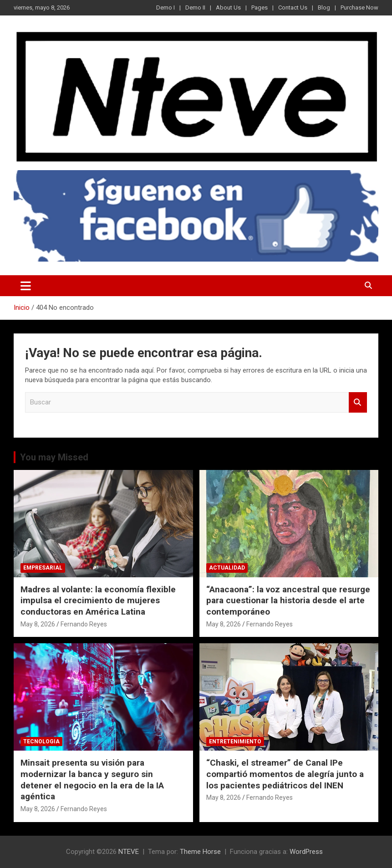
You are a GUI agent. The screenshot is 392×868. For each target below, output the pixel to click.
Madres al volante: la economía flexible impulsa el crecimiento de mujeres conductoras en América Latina (98, 601)
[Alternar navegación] (26, 286)
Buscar (358, 402)
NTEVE (129, 852)
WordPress (306, 852)
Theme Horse (200, 852)
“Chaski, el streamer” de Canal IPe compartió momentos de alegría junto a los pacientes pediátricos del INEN (285, 774)
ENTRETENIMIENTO (235, 742)
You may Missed (54, 457)
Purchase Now (359, 8)
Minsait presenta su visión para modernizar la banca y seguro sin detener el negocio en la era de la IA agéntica (92, 780)
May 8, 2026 (38, 624)
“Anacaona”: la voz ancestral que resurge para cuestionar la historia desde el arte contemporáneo (288, 601)
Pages (260, 8)
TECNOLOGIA (41, 742)
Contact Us (293, 8)
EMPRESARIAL (43, 568)
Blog (324, 8)
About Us (228, 8)
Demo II (195, 8)
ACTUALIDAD (227, 568)
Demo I (165, 8)
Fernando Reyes (84, 624)
